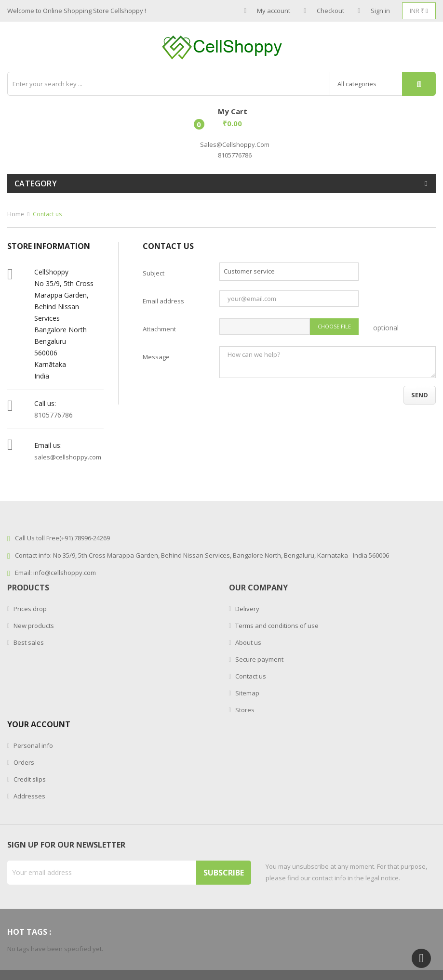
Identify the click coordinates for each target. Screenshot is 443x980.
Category (36, 183)
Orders (23, 762)
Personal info (33, 745)
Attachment (159, 329)
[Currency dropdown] (419, 11)
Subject (154, 273)
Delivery (247, 609)
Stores (244, 710)
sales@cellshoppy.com (235, 144)
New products (33, 626)
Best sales (28, 642)
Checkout (324, 11)
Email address (163, 301)
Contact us (250, 676)
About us (248, 642)
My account (267, 11)
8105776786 (54, 415)
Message (156, 357)
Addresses (29, 796)
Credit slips (29, 779)
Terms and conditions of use (276, 626)
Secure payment (259, 659)
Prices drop (29, 609)
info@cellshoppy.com (65, 573)
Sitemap (247, 693)
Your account (39, 724)
